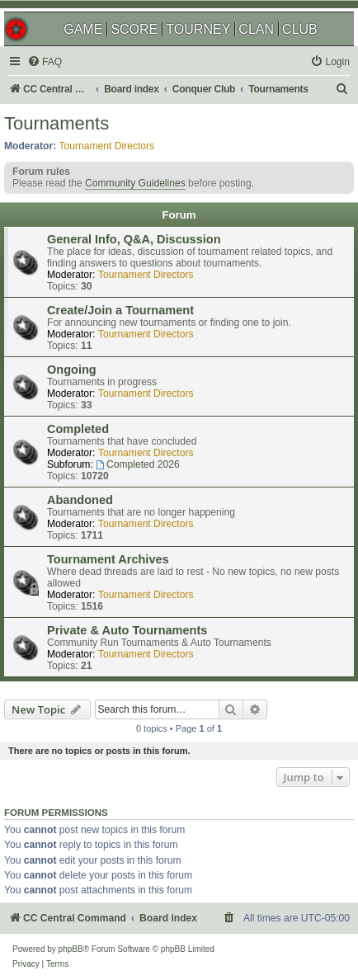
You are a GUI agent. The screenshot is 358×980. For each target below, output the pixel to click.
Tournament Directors (107, 146)
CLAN (256, 29)
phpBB (71, 949)
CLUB (300, 29)
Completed (78, 429)
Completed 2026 (138, 464)
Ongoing (72, 370)
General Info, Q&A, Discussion (134, 239)
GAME (83, 29)
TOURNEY (198, 29)
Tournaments (57, 123)
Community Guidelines (135, 183)
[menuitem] (45, 62)
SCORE (134, 29)
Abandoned (80, 500)
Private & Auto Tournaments (127, 630)
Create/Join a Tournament (120, 310)
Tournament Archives (108, 559)
